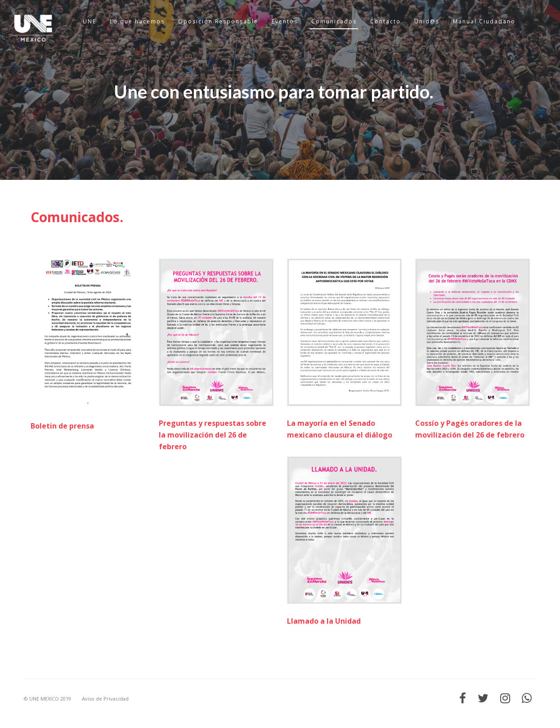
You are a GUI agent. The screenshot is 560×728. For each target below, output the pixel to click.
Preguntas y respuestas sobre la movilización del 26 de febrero (213, 435)
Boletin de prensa (62, 426)
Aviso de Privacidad (105, 699)
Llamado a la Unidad (324, 621)
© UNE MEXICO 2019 (47, 699)
